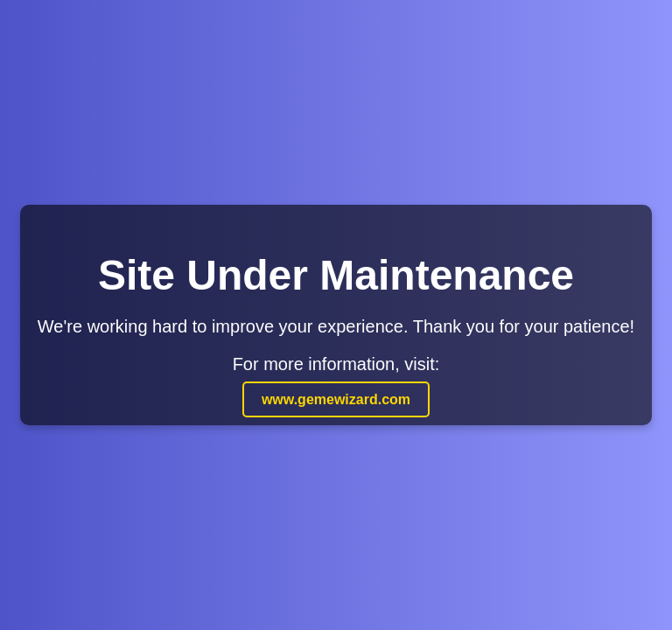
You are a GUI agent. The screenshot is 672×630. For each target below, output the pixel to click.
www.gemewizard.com (336, 399)
